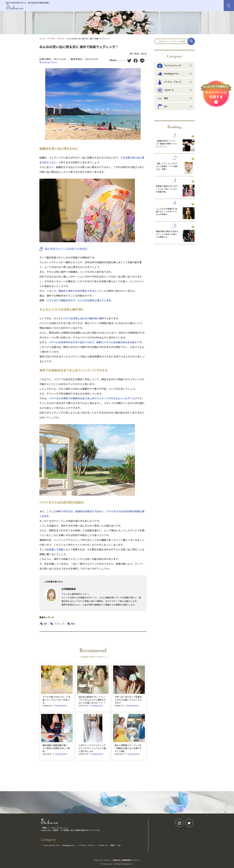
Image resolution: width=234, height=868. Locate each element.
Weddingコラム (168, 74)
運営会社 (117, 860)
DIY (162, 106)
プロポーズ (165, 90)
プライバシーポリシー (103, 860)
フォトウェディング (169, 66)
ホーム (42, 38)
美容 (163, 98)
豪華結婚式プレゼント (131, 860)
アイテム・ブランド (56, 38)
